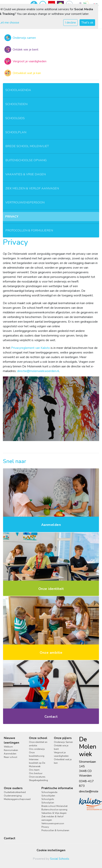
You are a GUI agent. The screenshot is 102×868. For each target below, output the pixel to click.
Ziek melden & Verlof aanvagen (32, 188)
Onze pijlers (63, 738)
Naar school (11, 757)
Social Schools (60, 859)
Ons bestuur (36, 773)
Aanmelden (10, 754)
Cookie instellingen (51, 850)
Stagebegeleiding (38, 780)
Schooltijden (16, 104)
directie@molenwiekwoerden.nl (38, 371)
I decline (70, 23)
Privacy (12, 217)
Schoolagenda (18, 90)
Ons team (34, 770)
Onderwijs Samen (63, 742)
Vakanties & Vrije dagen (25, 174)
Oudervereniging (13, 796)
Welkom (8, 747)
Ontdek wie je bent (61, 747)
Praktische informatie (57, 788)
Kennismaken (11, 750)
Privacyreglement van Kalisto (30, 348)
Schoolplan (16, 132)
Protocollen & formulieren (29, 230)
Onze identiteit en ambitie (38, 744)
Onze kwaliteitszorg (37, 754)
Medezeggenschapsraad (17, 799)
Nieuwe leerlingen (12, 740)
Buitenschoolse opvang (26, 160)
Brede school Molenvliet (27, 146)
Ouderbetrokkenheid (15, 792)
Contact (10, 838)
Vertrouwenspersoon (25, 202)
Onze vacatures (37, 777)
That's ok (87, 23)
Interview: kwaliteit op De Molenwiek (37, 763)
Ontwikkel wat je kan (63, 761)
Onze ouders (13, 788)
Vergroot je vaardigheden (61, 754)
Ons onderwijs (37, 749)
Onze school (38, 738)
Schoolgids (15, 118)
